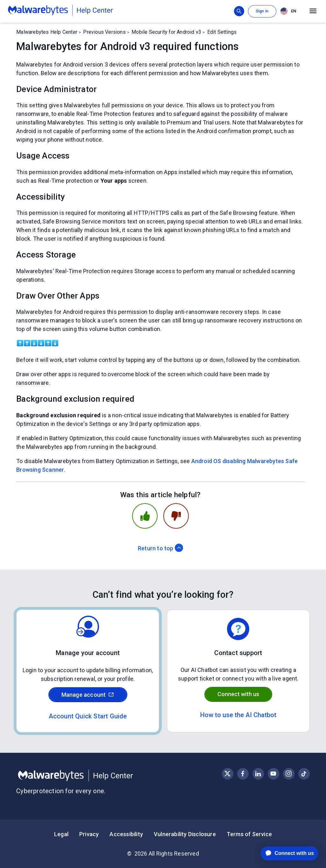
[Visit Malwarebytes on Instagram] (289, 774)
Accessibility (126, 834)
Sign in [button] (262, 11)
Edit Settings (222, 32)
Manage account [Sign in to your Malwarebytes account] (88, 695)
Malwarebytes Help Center (47, 32)
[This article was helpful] (145, 516)
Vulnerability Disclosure (185, 834)
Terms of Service (249, 834)
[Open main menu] (313, 11)
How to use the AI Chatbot (238, 715)
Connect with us (238, 694)
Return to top (160, 548)
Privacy (89, 834)
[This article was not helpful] (176, 516)
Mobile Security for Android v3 (166, 32)
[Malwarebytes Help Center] (90, 776)
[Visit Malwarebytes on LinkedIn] (258, 774)
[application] (284, 853)
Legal (61, 834)
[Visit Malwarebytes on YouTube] (273, 774)
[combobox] (289, 11)
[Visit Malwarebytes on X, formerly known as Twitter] (227, 774)
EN (288, 11)
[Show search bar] (239, 11)
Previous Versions (104, 32)
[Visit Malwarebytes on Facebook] (243, 774)
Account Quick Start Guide (88, 716)
